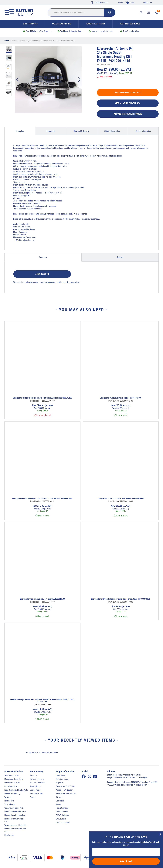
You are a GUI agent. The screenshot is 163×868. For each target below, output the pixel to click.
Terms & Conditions (38, 783)
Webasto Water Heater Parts (15, 812)
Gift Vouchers (61, 819)
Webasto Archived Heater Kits (16, 825)
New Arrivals (9, 835)
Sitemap (59, 797)
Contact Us (60, 801)
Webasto (8, 797)
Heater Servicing (62, 808)
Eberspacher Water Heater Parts (14, 820)
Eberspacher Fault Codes (65, 786)
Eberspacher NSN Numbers (66, 794)
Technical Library (62, 779)
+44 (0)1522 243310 (100, 3)
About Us (34, 776)
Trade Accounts (62, 812)
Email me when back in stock (128, 92)
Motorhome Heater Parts (14, 779)
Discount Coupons (63, 823)
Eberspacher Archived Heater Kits (15, 830)
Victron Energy (10, 804)
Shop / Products (30, 24)
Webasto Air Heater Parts (14, 808)
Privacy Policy (35, 786)
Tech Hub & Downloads (130, 24)
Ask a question (42, 274)
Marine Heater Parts (12, 783)
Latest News (61, 776)
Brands (33, 797)
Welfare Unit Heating (62, 24)
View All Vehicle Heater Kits (128, 103)
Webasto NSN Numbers (65, 790)
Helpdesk (59, 783)
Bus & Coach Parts (11, 786)
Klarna (58, 804)
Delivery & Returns (37, 779)
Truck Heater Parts (11, 776)
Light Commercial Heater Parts (16, 790)
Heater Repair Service (96, 24)
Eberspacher (9, 801)
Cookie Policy (35, 790)
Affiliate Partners (37, 794)
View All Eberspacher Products (128, 114)
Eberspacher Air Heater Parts (15, 815)
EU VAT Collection (63, 815)
